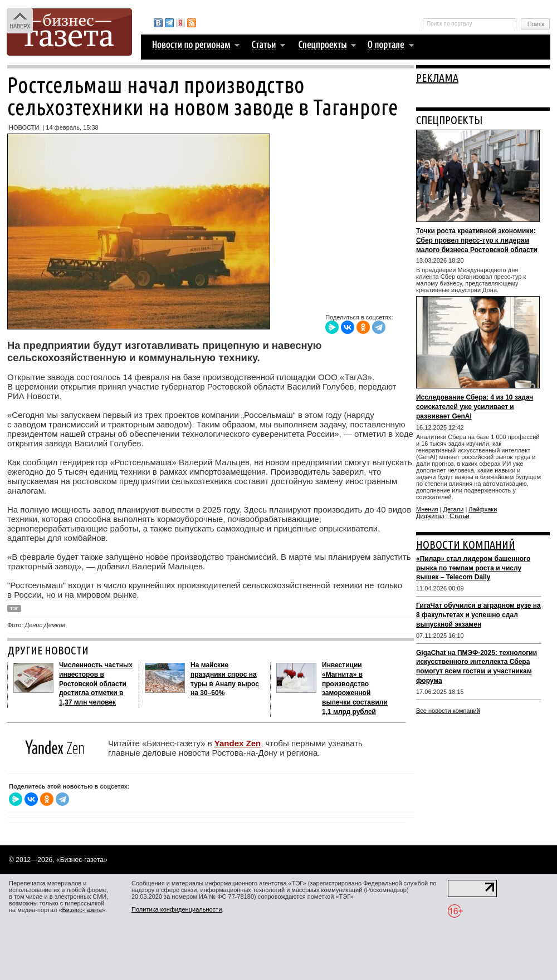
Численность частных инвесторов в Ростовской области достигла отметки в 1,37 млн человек (96, 684)
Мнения (427, 509)
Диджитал (430, 516)
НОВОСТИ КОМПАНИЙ (466, 545)
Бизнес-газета (82, 910)
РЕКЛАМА (437, 78)
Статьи (460, 516)
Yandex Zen (238, 743)
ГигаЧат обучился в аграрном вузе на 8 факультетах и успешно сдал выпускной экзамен (478, 615)
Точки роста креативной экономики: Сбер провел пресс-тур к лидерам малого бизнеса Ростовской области (477, 240)
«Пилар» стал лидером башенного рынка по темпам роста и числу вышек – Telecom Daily (473, 568)
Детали (454, 509)
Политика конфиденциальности (177, 909)
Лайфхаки (483, 509)
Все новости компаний (448, 711)
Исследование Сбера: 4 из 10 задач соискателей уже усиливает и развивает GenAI (475, 407)
